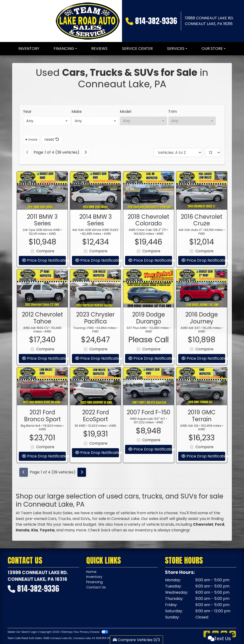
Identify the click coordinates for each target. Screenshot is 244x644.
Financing (95, 584)
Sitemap (67, 632)
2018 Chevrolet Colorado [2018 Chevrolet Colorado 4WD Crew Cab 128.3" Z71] (148, 243)
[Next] (86, 152)
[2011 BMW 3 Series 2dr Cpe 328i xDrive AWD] (42, 214)
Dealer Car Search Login (23, 632)
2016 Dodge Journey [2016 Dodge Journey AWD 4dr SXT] (202, 341)
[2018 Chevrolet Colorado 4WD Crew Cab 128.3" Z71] (149, 214)
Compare (98, 466)
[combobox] (47, 121)
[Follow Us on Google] (233, 634)
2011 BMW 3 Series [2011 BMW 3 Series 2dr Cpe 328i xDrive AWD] (42, 243)
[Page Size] (213, 152)
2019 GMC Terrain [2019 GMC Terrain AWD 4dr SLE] (202, 439)
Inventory (95, 578)
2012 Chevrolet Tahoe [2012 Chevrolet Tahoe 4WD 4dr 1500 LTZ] (42, 341)
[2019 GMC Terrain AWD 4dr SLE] (202, 409)
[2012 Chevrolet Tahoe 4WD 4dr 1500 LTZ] (42, 312)
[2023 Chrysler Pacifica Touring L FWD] (95, 312)
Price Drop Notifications (44, 479)
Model (126, 112)
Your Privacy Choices (91, 632)
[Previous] (27, 152)
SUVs (85, 519)
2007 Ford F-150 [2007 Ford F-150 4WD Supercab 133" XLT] (149, 435)
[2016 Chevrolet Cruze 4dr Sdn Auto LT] (202, 214)
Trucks (64, 519)
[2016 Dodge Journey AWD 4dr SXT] (202, 312)
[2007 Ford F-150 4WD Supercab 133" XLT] (149, 409)
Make (77, 112)
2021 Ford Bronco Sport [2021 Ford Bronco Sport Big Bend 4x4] (42, 439)
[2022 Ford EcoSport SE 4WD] (95, 409)
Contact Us (97, 589)
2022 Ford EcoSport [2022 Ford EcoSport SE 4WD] (96, 439)
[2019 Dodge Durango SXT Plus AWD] (149, 312)
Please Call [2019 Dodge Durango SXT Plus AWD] (149, 363)
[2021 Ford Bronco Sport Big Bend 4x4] (42, 409)
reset (52, 139)
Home (92, 572)
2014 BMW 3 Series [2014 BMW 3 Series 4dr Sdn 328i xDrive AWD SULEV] (96, 243)
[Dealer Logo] (88, 21)
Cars (52, 519)
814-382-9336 (156, 21)
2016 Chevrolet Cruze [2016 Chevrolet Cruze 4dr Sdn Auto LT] (202, 243)
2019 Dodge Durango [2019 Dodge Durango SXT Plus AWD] (149, 341)
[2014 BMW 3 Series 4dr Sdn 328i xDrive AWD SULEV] (95, 214)
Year (27, 112)
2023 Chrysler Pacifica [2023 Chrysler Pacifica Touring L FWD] (95, 341)
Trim (173, 112)
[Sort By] (178, 152)
